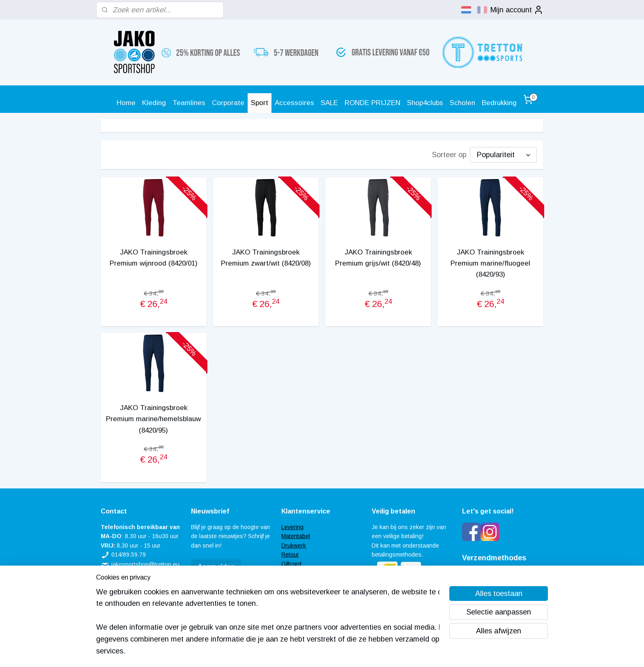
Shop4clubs (425, 103)
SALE (329, 103)
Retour (290, 555)
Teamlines (189, 103)
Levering (292, 527)
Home (126, 103)
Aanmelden (216, 567)
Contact (291, 591)
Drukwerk (294, 546)
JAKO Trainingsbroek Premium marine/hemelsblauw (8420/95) (153, 419)
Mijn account (517, 10)
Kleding (154, 103)
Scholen (462, 103)
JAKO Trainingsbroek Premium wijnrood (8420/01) (154, 258)
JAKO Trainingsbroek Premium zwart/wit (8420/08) (266, 258)
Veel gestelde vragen (309, 573)
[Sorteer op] (503, 155)
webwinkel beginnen (339, 652)
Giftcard (291, 564)
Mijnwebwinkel (405, 652)
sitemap (295, 652)
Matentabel (296, 536)
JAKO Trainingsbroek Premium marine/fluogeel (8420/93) (490, 263)
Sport (260, 103)
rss (310, 652)
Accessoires (294, 103)
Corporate (228, 103)
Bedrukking (499, 103)
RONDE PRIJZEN (373, 103)
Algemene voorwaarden (312, 582)
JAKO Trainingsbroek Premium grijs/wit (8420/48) (378, 258)
